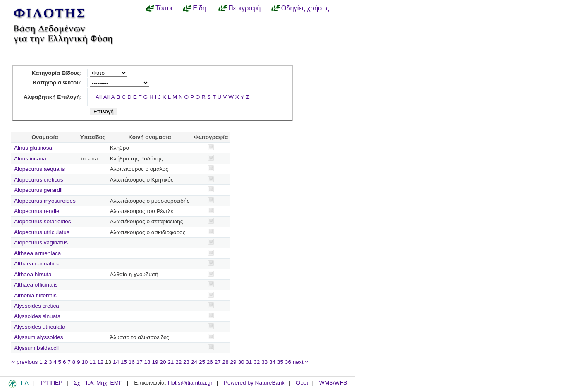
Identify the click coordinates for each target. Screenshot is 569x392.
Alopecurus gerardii (38, 190)
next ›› (301, 362)
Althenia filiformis (35, 295)
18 (147, 362)
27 (218, 362)
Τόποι (164, 8)
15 (124, 362)
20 (163, 362)
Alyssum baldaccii (36, 348)
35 (280, 362)
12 (100, 362)
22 (178, 362)
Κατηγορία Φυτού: (57, 82)
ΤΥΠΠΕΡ (51, 383)
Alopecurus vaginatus (41, 243)
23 (186, 362)
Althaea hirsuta (33, 274)
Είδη (200, 8)
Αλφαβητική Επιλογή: (53, 97)
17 (140, 362)
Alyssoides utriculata (40, 327)
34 (272, 362)
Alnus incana (30, 159)
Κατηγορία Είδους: (56, 73)
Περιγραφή (244, 8)
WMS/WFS (333, 383)
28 (226, 362)
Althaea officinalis (36, 285)
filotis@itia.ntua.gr (190, 383)
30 (241, 362)
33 (264, 362)
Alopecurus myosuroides (45, 201)
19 (155, 362)
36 (288, 362)
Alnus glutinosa (33, 148)
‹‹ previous (24, 362)
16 (132, 362)
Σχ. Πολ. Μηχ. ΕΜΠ (98, 383)
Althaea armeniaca (37, 253)
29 (233, 362)
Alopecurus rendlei (37, 211)
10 (85, 362)
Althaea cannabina (37, 264)
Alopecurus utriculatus (42, 232)
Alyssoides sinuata (37, 316)
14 (116, 362)
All (99, 97)
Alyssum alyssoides (39, 337)
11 (92, 362)
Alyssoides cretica (37, 306)
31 (249, 362)
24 (194, 362)
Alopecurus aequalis (39, 169)
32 (257, 362)
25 (202, 362)
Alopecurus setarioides (43, 221)
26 (210, 362)
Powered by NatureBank (254, 383)
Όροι (302, 383)
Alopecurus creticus (39, 180)
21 (171, 362)
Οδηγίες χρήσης (305, 8)
